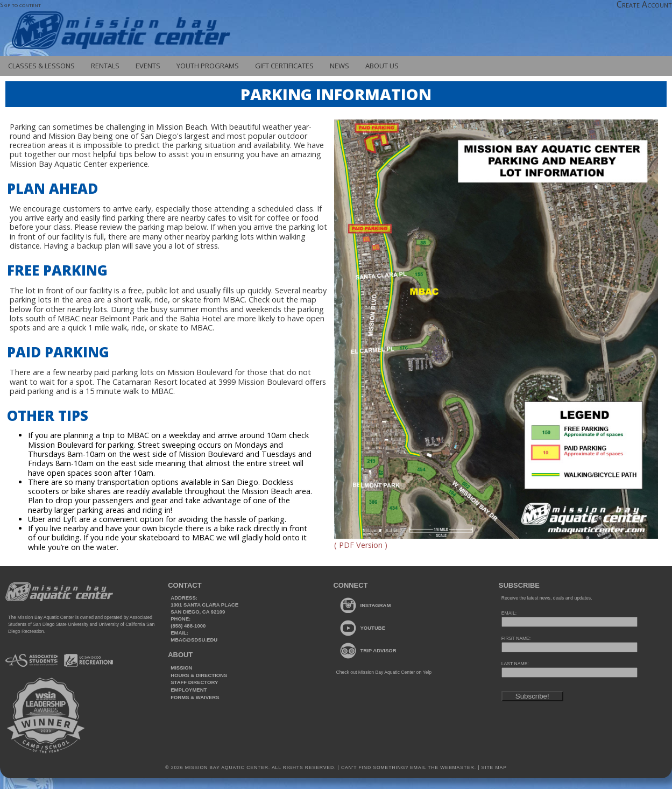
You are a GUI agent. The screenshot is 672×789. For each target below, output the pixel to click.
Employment (189, 690)
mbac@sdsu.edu (194, 640)
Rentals (105, 66)
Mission (181, 668)
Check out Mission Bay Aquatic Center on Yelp (384, 672)
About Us (382, 66)
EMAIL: (509, 613)
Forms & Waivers (195, 697)
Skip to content (20, 5)
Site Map (493, 767)
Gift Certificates (284, 66)
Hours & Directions (199, 675)
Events (148, 66)
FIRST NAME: (516, 638)
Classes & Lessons (41, 66)
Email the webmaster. (443, 767)
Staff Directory (194, 682)
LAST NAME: (515, 664)
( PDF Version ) (361, 545)
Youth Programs (208, 66)
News (339, 66)
